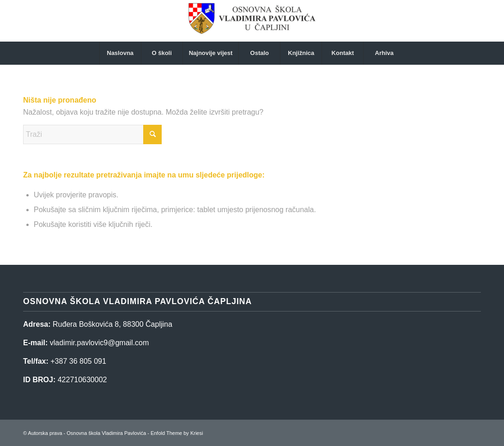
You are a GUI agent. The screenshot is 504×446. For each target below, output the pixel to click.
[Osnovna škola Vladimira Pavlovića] (252, 21)
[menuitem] (120, 53)
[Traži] (92, 134)
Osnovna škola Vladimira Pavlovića (106, 433)
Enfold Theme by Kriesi (177, 433)
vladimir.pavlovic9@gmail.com (100, 343)
